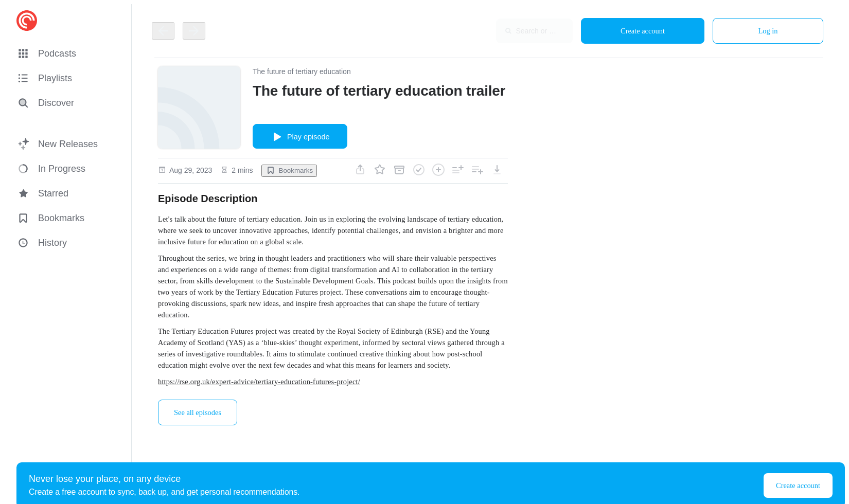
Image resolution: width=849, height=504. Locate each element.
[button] (68, 53)
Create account (643, 31)
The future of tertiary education (302, 71)
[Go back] (163, 31)
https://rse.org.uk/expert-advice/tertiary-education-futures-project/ (259, 382)
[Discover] (66, 103)
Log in (768, 31)
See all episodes (198, 412)
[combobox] (506, 31)
